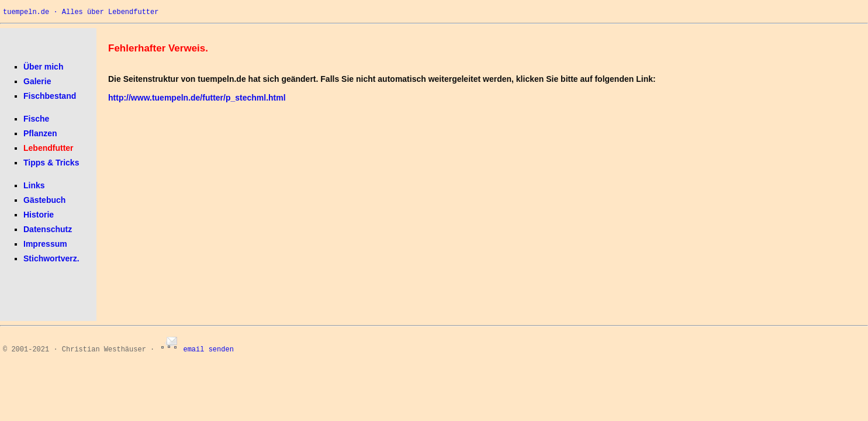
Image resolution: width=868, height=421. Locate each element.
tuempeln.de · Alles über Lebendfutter (81, 12)
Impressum (45, 244)
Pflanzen (40, 133)
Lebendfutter (49, 148)
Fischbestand (50, 96)
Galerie (37, 81)
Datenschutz (48, 229)
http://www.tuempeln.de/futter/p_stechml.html (197, 98)
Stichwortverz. (51, 258)
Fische (36, 119)
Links (34, 185)
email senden (196, 350)
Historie (39, 215)
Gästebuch (44, 200)
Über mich (43, 67)
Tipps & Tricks (51, 163)
